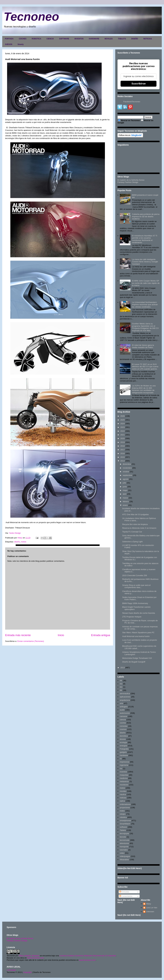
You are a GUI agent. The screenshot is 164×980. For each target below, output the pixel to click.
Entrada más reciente (18, 635)
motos (24, 542)
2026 (123, 416)
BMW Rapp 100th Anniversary (135, 603)
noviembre (127, 468)
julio (124, 483)
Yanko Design (15, 533)
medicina (124, 778)
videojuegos (125, 856)
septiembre (128, 475)
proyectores (125, 808)
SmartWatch (125, 824)
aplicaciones (125, 697)
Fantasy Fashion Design (128, 182)
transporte (124, 847)
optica (122, 801)
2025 (123, 420)
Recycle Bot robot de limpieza (135, 524)
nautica (123, 794)
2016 (123, 453)
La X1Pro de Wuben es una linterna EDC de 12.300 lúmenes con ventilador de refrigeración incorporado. (144, 389)
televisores (124, 843)
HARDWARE (94, 39)
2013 (123, 668)
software (123, 827)
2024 (123, 424)
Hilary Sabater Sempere (29, 956)
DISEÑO (135, 39)
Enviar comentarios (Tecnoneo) (31, 641)
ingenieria (124, 765)
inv (121, 768)
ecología (123, 742)
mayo (125, 490)
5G (121, 684)
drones (123, 739)
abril (125, 494)
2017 (123, 450)
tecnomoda (125, 840)
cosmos (123, 729)
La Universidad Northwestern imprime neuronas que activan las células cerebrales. (145, 305)
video (122, 853)
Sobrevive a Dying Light (132, 542)
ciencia (123, 720)
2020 (123, 438)
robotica (123, 817)
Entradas (124, 892)
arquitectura (125, 700)
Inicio (61, 635)
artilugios (124, 707)
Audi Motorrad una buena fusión (136, 636)
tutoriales (124, 850)
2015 (123, 457)
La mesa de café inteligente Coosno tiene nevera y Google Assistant (145, 262)
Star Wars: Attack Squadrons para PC (138, 632)
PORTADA (9, 39)
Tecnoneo (31, 17)
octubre (126, 472)
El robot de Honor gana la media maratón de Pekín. (143, 346)
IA (121, 759)
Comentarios (126, 896)
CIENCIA (50, 39)
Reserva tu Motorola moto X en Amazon (139, 528)
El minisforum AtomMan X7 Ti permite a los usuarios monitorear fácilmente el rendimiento (145, 239)
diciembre (127, 464)
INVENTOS (79, 39)
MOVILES (109, 39)
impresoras (125, 762)
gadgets (123, 752)
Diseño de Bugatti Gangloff (134, 662)
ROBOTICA (36, 39)
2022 (123, 431)
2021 (123, 435)
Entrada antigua (101, 635)
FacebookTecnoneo (132, 102)
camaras (124, 716)
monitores (124, 785)
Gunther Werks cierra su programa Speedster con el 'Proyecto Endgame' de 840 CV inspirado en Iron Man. (145, 327)
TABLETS (122, 39)
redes (122, 811)
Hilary (149, 904)
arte (121, 703)
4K (121, 681)
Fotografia (124, 749)
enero (125, 505)
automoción (125, 713)
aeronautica (125, 693)
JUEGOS (9, 44)
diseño (17, 542)
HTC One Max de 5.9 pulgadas (135, 514)
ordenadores (125, 804)
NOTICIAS (148, 39)
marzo (125, 498)
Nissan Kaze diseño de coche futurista (139, 613)
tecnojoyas (124, 833)
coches (123, 723)
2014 (123, 461)
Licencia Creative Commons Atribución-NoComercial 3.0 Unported (88, 956)
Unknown (150, 912)
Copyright (27, 972)
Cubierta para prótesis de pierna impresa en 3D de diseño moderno (146, 216)
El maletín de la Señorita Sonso (131, 180)
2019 (123, 442)
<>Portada (11, 970)
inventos (123, 772)
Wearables (124, 860)
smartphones (125, 820)
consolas (124, 726)
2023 (123, 427)
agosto (126, 479)
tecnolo (123, 837)
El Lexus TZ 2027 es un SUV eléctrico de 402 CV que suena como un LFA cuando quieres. (145, 367)
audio (122, 710)
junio (125, 487)
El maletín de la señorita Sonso (20, 938)
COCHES (23, 39)
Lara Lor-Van (152, 908)
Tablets (123, 830)
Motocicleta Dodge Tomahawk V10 (137, 658)
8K (121, 690)
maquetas (124, 775)
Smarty (21, 44)
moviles (123, 791)
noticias (123, 798)
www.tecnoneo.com (36, 958)
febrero (126, 501)
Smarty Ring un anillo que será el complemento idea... (136, 586)
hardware (124, 755)
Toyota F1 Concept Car (132, 532)
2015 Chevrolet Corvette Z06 (135, 575)
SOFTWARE (64, 39)
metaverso (124, 781)
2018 (123, 446)
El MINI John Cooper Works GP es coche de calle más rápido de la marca (146, 283)
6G (121, 687)
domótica (124, 736)
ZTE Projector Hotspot (132, 617)
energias (124, 746)
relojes (123, 814)
